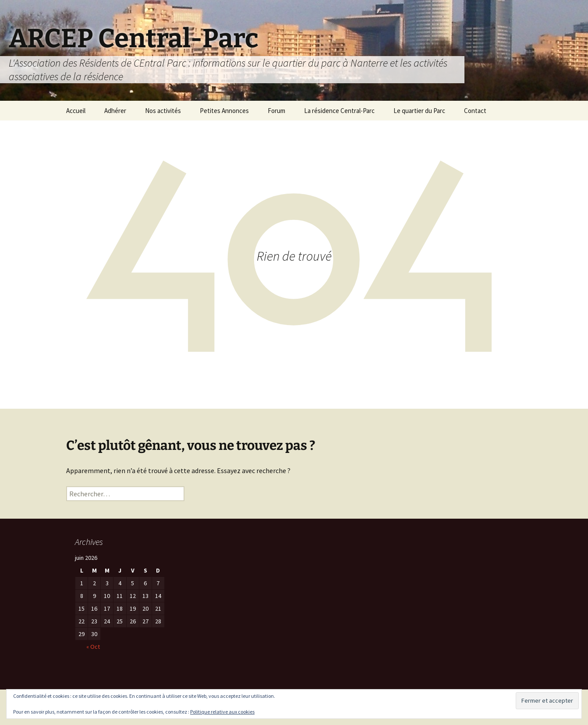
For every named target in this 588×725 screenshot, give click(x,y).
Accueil (76, 111)
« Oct (93, 647)
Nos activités (163, 111)
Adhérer (115, 111)
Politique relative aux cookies (222, 712)
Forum (276, 111)
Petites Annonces (224, 111)
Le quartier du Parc (419, 111)
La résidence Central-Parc (339, 111)
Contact (475, 111)
